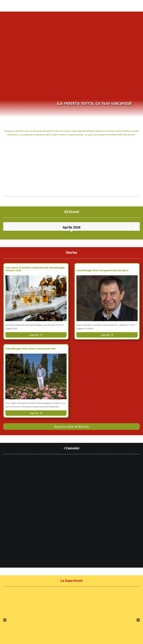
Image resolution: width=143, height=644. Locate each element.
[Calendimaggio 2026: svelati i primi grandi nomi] (36, 355)
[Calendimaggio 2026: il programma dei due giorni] (107, 277)
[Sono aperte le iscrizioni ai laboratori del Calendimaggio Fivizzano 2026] (36, 277)
